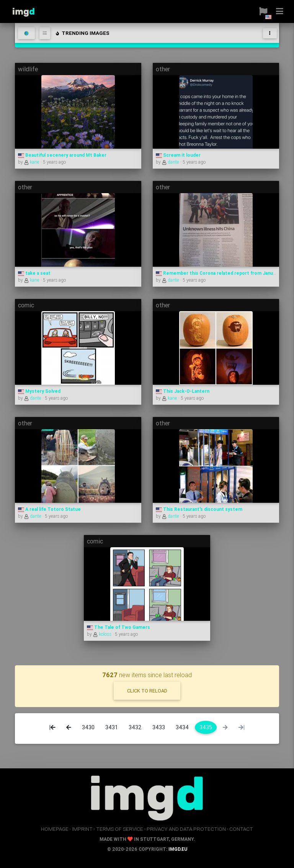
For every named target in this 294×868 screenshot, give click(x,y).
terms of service (120, 829)
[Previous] (69, 727)
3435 (206, 727)
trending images (82, 33)
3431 (112, 727)
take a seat (34, 273)
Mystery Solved (39, 391)
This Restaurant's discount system (199, 509)
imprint (82, 829)
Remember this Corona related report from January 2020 (224, 273)
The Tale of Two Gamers (118, 627)
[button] (261, 11)
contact (241, 829)
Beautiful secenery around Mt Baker (62, 155)
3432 (135, 727)
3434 (182, 727)
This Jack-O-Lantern (183, 391)
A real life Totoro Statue (49, 509)
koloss (103, 634)
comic (26, 305)
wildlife (28, 69)
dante (171, 162)
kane (32, 162)
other (163, 69)
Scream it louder (178, 155)
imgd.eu (178, 849)
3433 (159, 727)
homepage (55, 829)
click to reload (147, 691)
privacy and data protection (186, 829)
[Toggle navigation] (270, 33)
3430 (88, 727)
